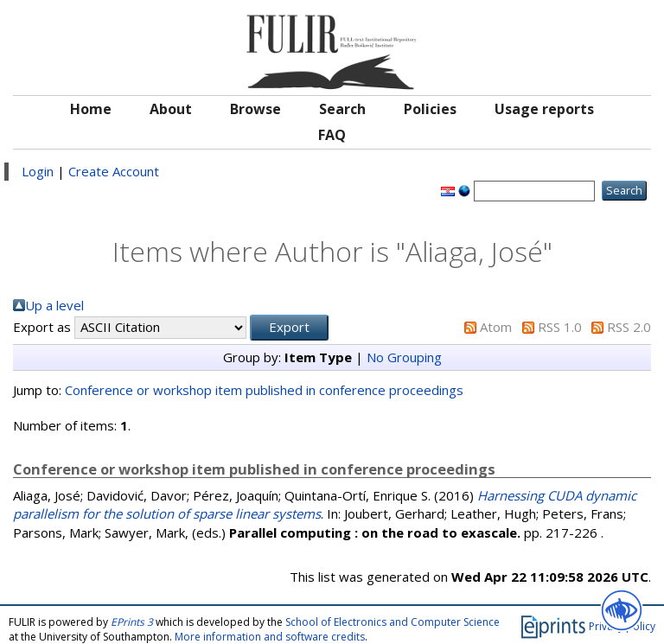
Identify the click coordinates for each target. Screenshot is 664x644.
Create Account (114, 171)
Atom (496, 327)
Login (38, 171)
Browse (255, 109)
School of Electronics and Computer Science (393, 622)
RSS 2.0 (629, 327)
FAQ (332, 135)
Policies (430, 109)
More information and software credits (270, 637)
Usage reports (544, 109)
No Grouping (404, 357)
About (171, 109)
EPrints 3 (132, 622)
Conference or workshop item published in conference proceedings (264, 390)
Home (91, 109)
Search (342, 109)
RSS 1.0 (560, 327)
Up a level (54, 305)
